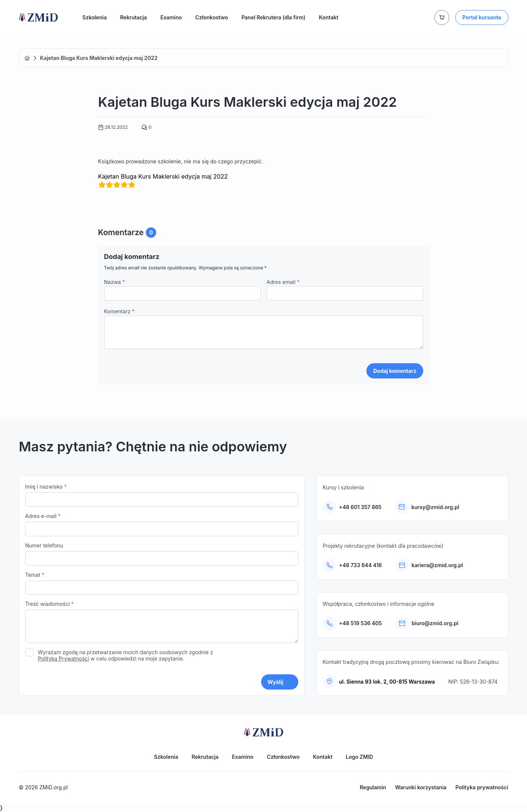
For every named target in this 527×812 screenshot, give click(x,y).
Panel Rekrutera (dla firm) (273, 17)
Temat (162, 587)
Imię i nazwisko (162, 499)
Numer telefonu (162, 557)
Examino (171, 17)
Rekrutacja (134, 17)
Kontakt (328, 17)
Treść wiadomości (162, 626)
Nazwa (115, 282)
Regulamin (373, 787)
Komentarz (119, 311)
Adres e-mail (162, 528)
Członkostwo (212, 17)
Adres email (283, 282)
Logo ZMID (359, 757)
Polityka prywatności (482, 787)
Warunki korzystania (421, 787)
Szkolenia (95, 17)
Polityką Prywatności (64, 662)
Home (27, 58)
